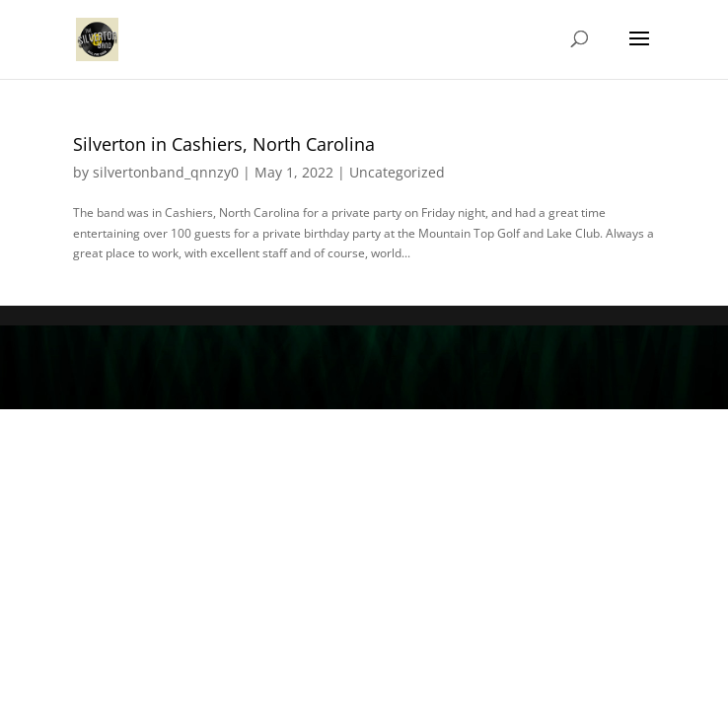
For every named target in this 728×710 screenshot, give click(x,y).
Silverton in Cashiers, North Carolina (224, 144)
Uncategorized (397, 172)
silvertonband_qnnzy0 (166, 172)
